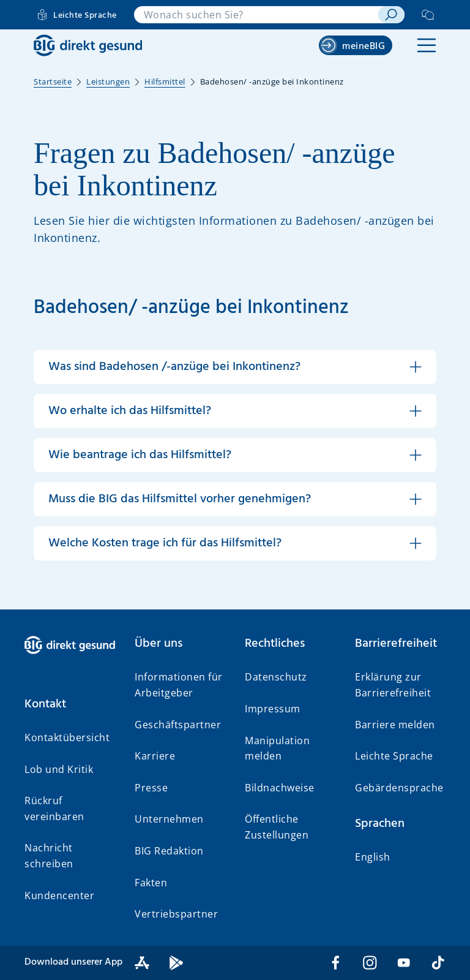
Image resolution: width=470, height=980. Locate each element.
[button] (427, 45)
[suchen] (391, 15)
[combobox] (256, 15)
